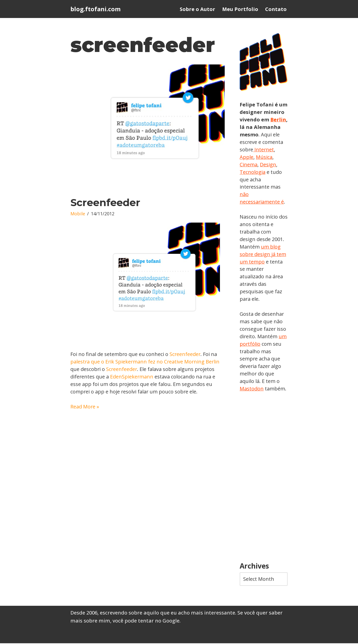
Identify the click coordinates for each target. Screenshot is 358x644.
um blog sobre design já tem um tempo (263, 254)
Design (248, 172)
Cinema (268, 164)
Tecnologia (271, 172)
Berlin (248, 127)
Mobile (78, 214)
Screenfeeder (105, 203)
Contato (276, 9)
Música (248, 164)
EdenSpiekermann (133, 377)
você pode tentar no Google (146, 621)
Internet (250, 157)
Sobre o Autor (197, 9)
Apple (269, 157)
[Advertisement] (264, 478)
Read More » (85, 407)
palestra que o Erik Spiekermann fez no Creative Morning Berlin (146, 362)
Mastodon (252, 389)
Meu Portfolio (240, 9)
